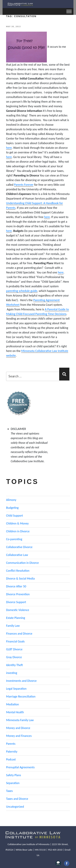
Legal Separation (16, 689)
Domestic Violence (18, 610)
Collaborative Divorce (19, 547)
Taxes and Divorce (17, 799)
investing (12, 673)
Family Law (13, 626)
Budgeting (12, 508)
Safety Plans (14, 775)
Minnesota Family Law (20, 720)
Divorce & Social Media (20, 578)
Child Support (15, 516)
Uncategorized (15, 807)
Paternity (12, 752)
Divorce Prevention (18, 594)
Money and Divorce (18, 728)
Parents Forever (24, 185)
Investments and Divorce (21, 681)
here (9, 148)
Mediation (12, 704)
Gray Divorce (14, 657)
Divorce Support (16, 602)
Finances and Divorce (19, 634)
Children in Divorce (18, 531)
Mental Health (15, 712)
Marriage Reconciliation (21, 696)
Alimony (11, 500)
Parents (11, 744)
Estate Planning (16, 618)
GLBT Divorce (14, 649)
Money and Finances (19, 736)
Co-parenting (14, 539)
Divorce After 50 (16, 586)
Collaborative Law (17, 555)
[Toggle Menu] (69, 11)
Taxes (9, 791)
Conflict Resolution (18, 571)
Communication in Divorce (22, 563)
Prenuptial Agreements (20, 767)
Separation (13, 783)
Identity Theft (15, 665)
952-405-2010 (55, 850)
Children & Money (17, 523)
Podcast (11, 759)
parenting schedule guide (22, 291)
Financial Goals (15, 641)
